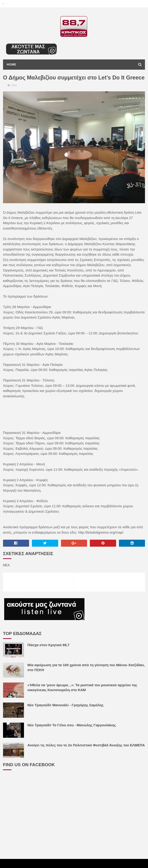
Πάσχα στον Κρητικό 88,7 (49, 654)
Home (12, 65)
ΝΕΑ (14, 94)
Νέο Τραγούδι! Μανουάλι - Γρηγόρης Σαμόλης (66, 714)
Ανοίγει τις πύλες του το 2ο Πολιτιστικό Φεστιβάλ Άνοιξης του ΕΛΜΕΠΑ (86, 754)
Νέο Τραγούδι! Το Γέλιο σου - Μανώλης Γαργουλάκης (72, 734)
